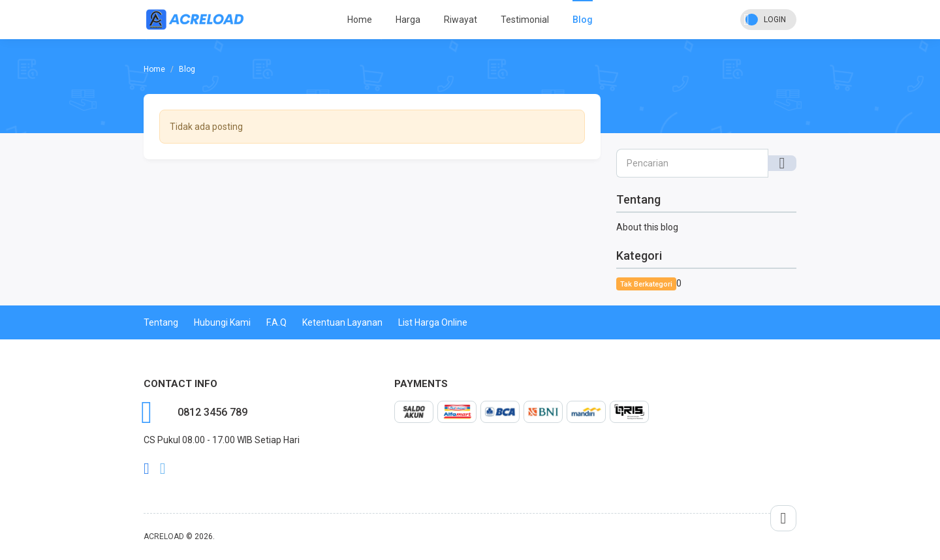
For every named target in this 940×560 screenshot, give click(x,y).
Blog (583, 20)
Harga (408, 20)
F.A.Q (276, 322)
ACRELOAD (164, 537)
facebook (147, 469)
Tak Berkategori (646, 284)
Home (360, 20)
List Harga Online (433, 322)
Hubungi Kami (222, 322)
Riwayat (461, 20)
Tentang (161, 322)
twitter (163, 469)
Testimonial (525, 20)
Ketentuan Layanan (342, 322)
